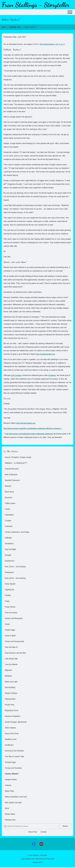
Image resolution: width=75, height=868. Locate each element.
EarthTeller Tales (15, 27)
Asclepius (52, 375)
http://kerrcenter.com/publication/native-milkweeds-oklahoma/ (29, 434)
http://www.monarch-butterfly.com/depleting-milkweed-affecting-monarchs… (33, 428)
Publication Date (10, 37)
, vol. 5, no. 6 (52, 44)
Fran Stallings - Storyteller (36, 5)
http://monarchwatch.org (46, 354)
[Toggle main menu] (37, 12)
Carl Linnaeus (16, 375)
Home (4, 27)
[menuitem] (37, 457)
